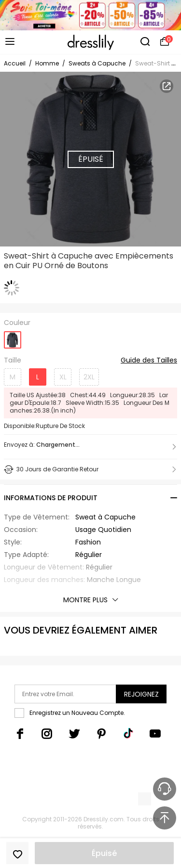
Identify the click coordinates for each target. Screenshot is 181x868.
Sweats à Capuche (97, 63)
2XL (89, 377)
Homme (47, 63)
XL (63, 377)
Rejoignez (141, 694)
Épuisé (104, 853)
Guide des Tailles (149, 361)
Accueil (15, 63)
